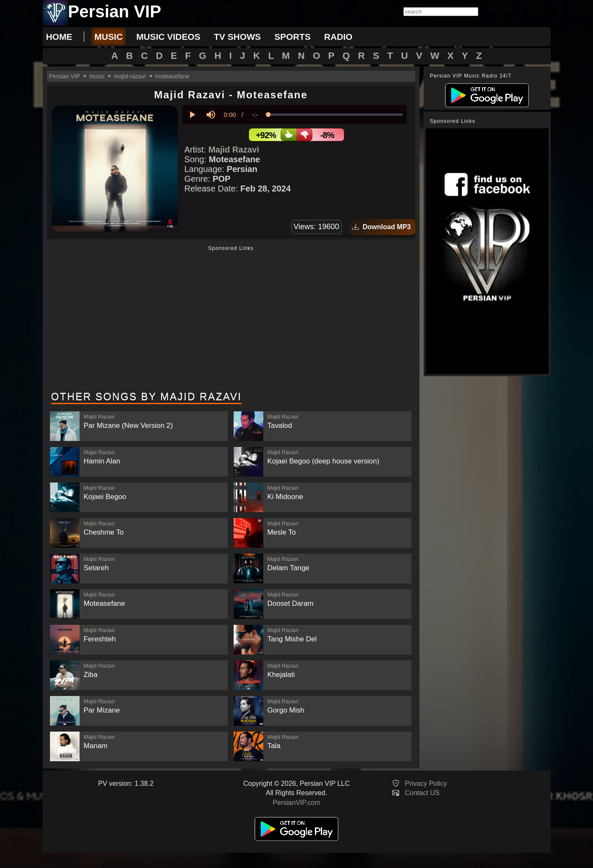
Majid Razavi (234, 150)
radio (338, 37)
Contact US (422, 793)
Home (59, 37)
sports (292, 37)
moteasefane (172, 76)
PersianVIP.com (296, 803)
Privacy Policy (426, 783)
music (109, 37)
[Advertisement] (231, 319)
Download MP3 (382, 227)
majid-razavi (130, 76)
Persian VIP (65, 76)
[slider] (336, 115)
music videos (168, 37)
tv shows (237, 37)
